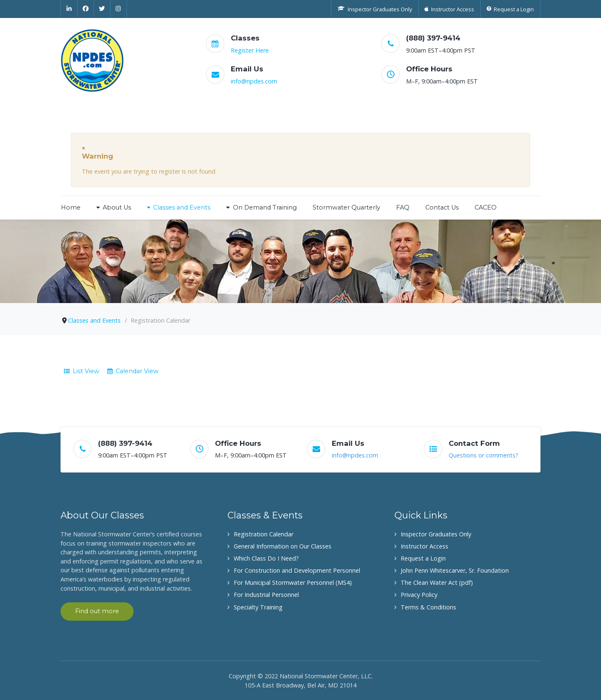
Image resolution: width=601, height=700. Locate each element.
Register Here (250, 50)
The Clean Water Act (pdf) (437, 582)
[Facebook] (86, 9)
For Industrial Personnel (266, 595)
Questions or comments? (484, 455)
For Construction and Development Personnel (297, 570)
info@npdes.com (254, 81)
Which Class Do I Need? (266, 558)
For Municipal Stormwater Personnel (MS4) (293, 582)
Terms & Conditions (428, 607)
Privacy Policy (419, 595)
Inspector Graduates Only (436, 534)
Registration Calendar (264, 534)
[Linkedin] (69, 9)
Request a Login (423, 558)
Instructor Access (424, 546)
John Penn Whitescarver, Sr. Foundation (455, 570)
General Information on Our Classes (283, 546)
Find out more (97, 611)
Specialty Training (258, 607)
